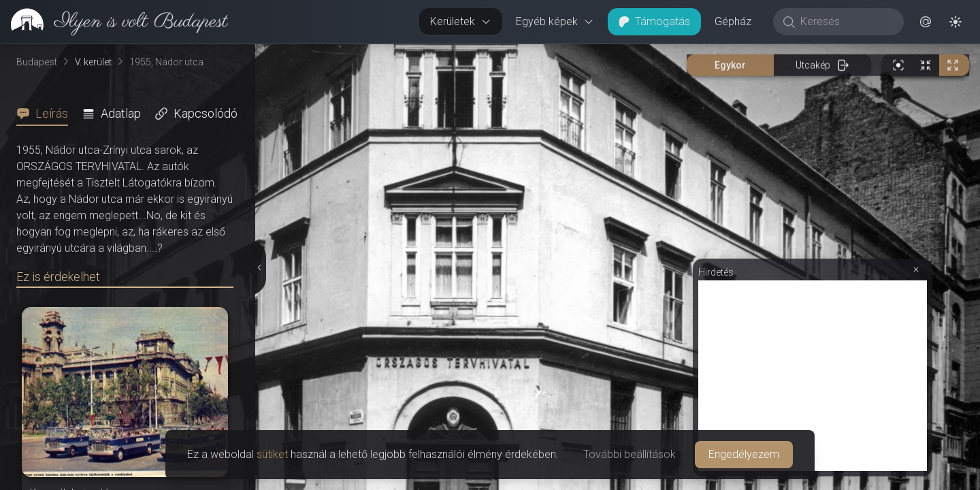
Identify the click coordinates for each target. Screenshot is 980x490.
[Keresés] (846, 22)
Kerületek (461, 21)
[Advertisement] (813, 376)
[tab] (46, 114)
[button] (926, 22)
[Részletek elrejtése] (259, 267)
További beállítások (630, 454)
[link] (114, 22)
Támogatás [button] (654, 21)
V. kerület (93, 62)
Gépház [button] (733, 21)
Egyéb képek (555, 21)
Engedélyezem (744, 454)
